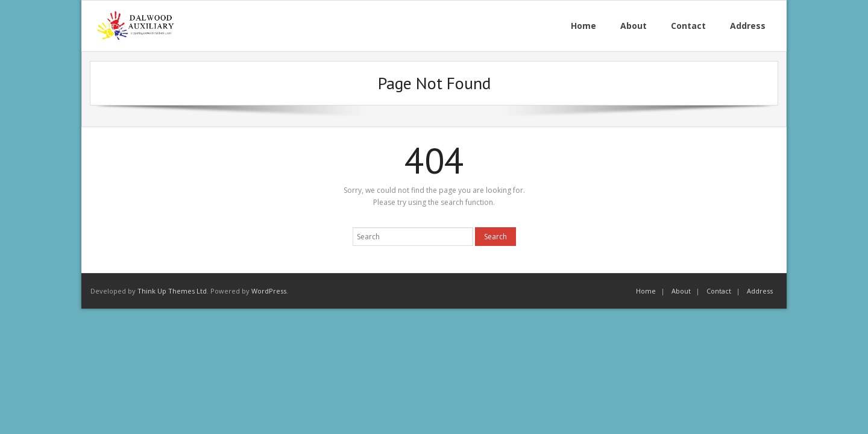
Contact (719, 291)
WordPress (269, 291)
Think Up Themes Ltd (172, 291)
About (681, 291)
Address (760, 291)
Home (646, 291)
